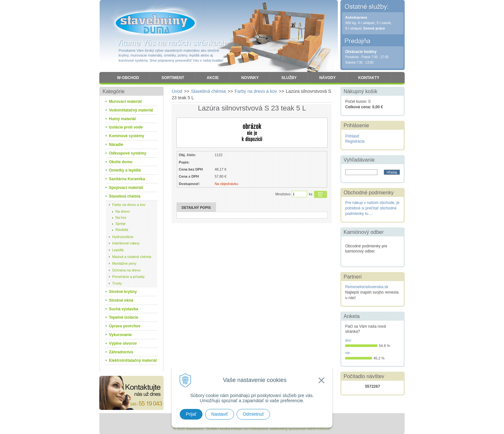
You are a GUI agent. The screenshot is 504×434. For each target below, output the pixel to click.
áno (348, 340)
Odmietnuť (253, 414)
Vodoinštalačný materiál (131, 110)
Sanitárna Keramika (127, 179)
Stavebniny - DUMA (155, 23)
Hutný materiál (122, 119)
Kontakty (369, 78)
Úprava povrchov (125, 326)
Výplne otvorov (123, 343)
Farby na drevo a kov (129, 205)
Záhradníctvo (121, 352)
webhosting (279, 429)
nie (348, 353)
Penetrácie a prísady (128, 277)
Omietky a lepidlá (125, 170)
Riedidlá (122, 230)
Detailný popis (196, 208)
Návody (327, 78)
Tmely (117, 283)
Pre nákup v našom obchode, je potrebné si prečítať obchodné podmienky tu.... (372, 208)
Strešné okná (121, 300)
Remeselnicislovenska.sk (367, 287)
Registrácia (355, 141)
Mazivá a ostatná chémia (132, 257)
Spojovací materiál (126, 188)
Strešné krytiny (123, 292)
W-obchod (128, 78)
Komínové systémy (126, 136)
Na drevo (123, 211)
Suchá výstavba (124, 309)
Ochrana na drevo (126, 270)
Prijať (191, 414)
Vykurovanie (120, 335)
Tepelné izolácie (124, 317)
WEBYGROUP (319, 429)
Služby (289, 78)
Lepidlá (118, 250)
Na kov (121, 217)
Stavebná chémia (125, 196)
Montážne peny (124, 263)
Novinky (250, 78)
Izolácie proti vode (126, 127)
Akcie (213, 78)
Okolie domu (121, 162)
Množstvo (283, 194)
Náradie (116, 145)
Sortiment (173, 78)
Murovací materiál (125, 102)
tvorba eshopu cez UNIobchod (244, 429)
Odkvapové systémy (128, 153)
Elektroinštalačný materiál (133, 360)
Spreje (121, 224)
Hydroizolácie (123, 237)
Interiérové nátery (126, 243)
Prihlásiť (352, 136)
